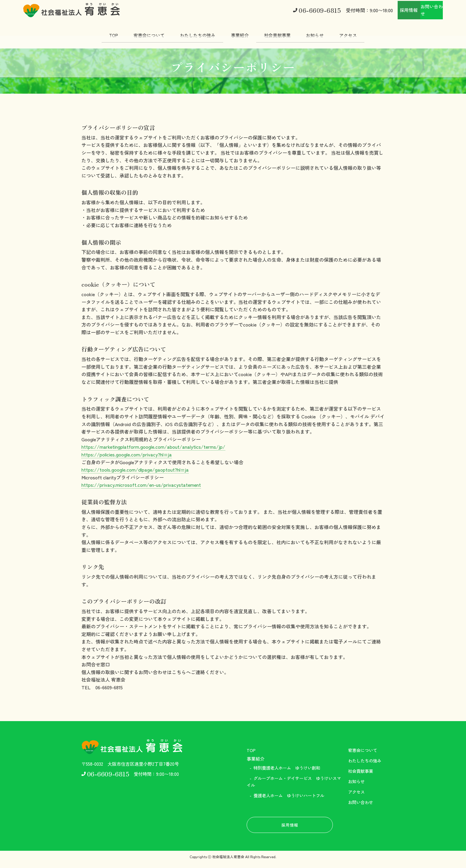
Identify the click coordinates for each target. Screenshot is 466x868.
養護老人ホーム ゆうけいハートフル (292, 796)
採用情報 (373, 9)
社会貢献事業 (280, 33)
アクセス (357, 33)
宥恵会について (143, 33)
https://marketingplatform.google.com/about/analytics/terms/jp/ (153, 447)
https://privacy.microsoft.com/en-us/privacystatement (141, 485)
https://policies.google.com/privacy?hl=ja (127, 454)
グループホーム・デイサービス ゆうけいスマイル (293, 782)
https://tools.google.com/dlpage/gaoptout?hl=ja (135, 470)
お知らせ (321, 33)
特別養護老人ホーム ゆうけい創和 (289, 768)
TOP (105, 33)
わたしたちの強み (195, 33)
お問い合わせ (420, 9)
